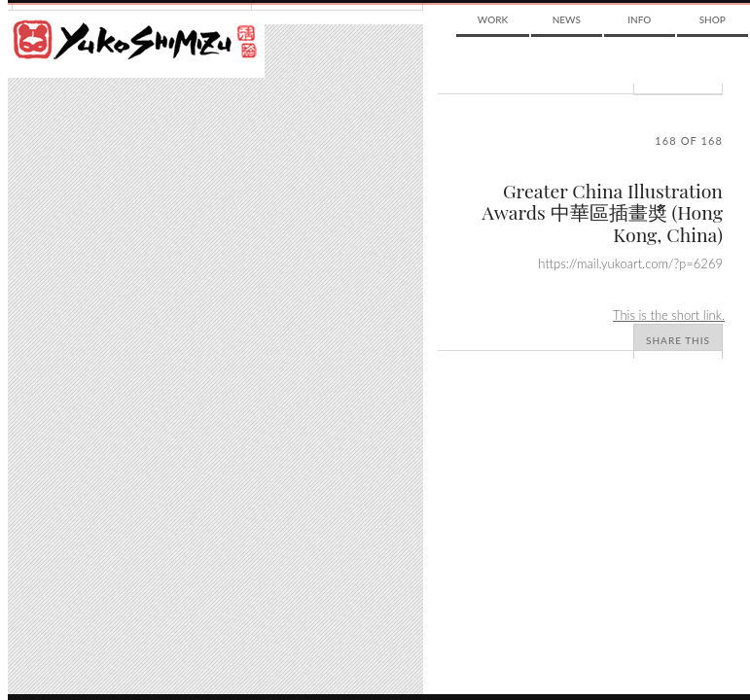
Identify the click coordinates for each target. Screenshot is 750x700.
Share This (678, 340)
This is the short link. (669, 315)
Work (493, 19)
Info (639, 19)
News (567, 19)
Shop (713, 19)
